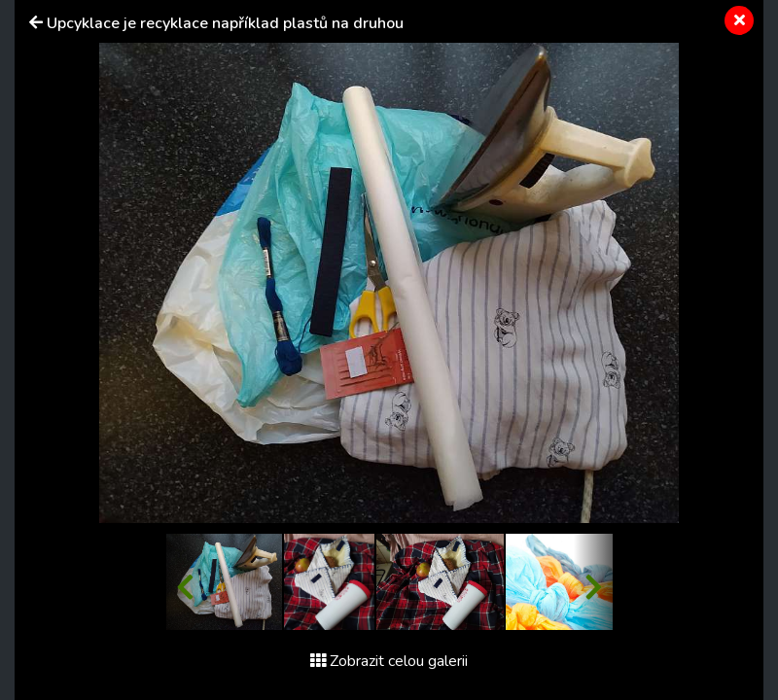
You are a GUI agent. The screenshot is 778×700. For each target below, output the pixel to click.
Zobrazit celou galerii (389, 661)
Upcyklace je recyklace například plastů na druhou (225, 23)
